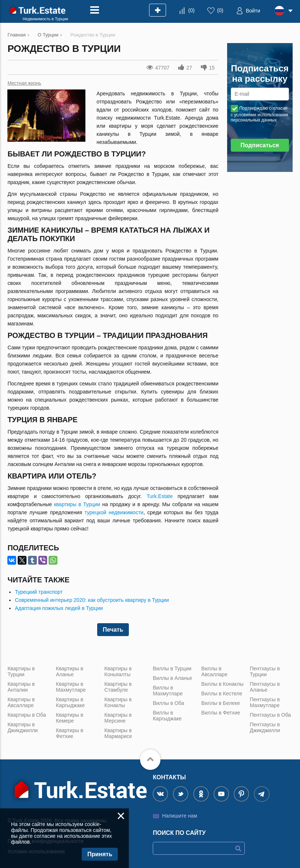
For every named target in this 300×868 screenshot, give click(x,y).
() (192, 10)
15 (212, 68)
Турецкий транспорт (39, 592)
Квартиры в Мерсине (118, 718)
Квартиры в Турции (21, 671)
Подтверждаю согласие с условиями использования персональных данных (260, 114)
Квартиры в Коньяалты (118, 671)
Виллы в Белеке (221, 703)
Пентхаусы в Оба (270, 715)
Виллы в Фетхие (221, 713)
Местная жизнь (24, 83)
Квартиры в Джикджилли (22, 727)
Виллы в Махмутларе (168, 691)
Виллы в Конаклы (223, 684)
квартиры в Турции (77, 504)
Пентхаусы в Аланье (265, 687)
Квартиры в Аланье (70, 671)
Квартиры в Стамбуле (118, 687)
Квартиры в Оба (27, 715)
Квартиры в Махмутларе (71, 687)
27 (189, 68)
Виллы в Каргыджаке (167, 716)
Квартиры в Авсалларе (21, 702)
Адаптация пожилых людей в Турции (59, 608)
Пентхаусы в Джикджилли (265, 727)
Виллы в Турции (172, 668)
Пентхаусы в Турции (265, 671)
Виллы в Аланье (172, 678)
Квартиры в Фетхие (70, 733)
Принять (100, 854)
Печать (113, 630)
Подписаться (260, 145)
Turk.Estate (160, 496)
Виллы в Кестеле (222, 694)
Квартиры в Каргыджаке (70, 702)
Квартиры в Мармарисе (118, 733)
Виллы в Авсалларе (214, 671)
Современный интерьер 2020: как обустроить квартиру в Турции (92, 600)
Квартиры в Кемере (70, 718)
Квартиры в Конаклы (118, 702)
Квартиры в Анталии (21, 687)
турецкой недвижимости (114, 512)
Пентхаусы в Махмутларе (265, 702)
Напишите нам (179, 816)
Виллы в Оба (168, 703)
